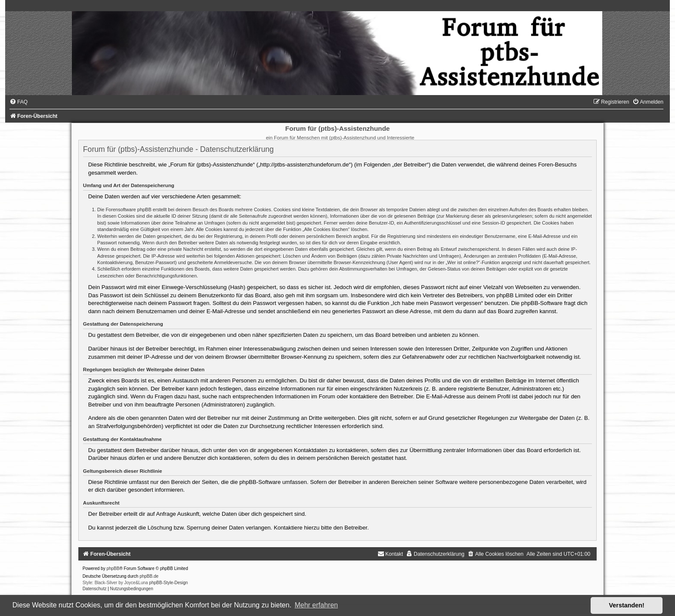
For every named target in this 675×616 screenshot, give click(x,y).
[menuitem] (19, 102)
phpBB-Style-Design (168, 583)
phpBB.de (149, 576)
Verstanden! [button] (627, 605)
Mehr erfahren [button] (316, 605)
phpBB (113, 568)
